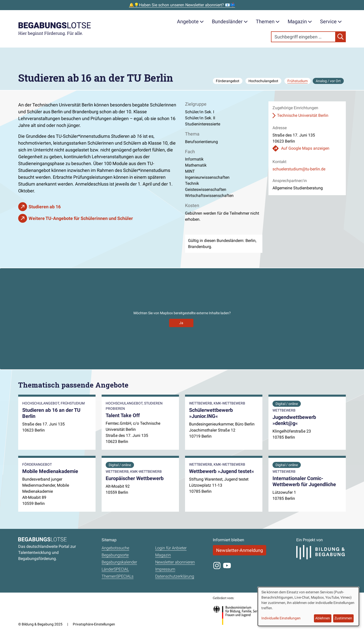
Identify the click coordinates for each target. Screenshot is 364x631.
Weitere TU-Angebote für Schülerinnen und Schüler (81, 218)
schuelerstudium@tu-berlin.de (299, 169)
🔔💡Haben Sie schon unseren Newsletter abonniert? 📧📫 (182, 5)
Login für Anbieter (171, 548)
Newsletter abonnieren (175, 562)
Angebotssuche (115, 548)
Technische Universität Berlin (303, 115)
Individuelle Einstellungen (281, 618)
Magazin (300, 21)
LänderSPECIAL (115, 569)
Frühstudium (298, 81)
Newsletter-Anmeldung (240, 550)
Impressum (165, 569)
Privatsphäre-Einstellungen (94, 624)
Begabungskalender (119, 562)
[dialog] (308, 606)
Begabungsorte (115, 555)
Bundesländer (230, 21)
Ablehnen (323, 618)
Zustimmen (343, 618)
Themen (268, 21)
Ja (181, 323)
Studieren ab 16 (45, 207)
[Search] (303, 37)
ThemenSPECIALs (118, 576)
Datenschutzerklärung (175, 576)
